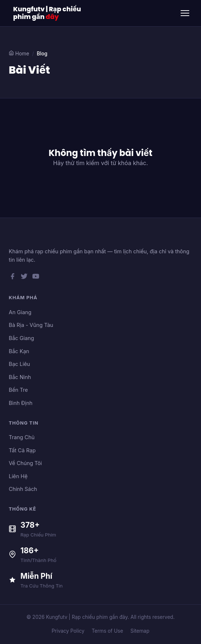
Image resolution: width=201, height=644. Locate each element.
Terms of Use (107, 631)
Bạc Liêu (19, 364)
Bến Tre (18, 390)
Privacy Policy (68, 631)
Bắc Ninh (20, 377)
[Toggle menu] (185, 13)
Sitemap (140, 631)
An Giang (20, 312)
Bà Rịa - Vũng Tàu (31, 325)
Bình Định (21, 403)
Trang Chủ (22, 437)
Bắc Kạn (19, 351)
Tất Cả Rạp (22, 450)
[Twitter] (24, 278)
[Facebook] (12, 278)
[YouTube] (36, 278)
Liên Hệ (18, 476)
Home (19, 53)
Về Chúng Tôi (25, 463)
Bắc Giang (21, 338)
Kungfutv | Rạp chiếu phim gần (47, 13)
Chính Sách (23, 489)
